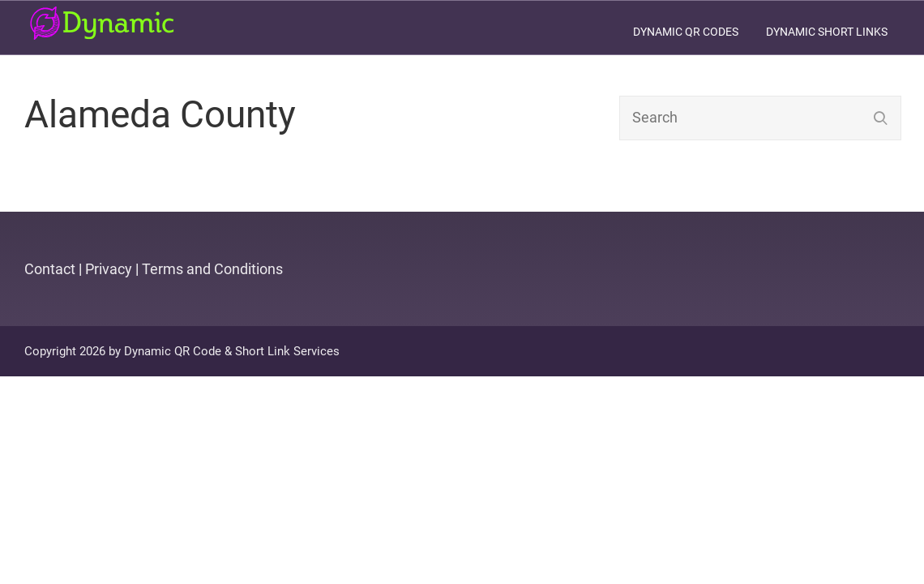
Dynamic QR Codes (686, 32)
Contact (50, 269)
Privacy (109, 269)
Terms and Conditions (212, 269)
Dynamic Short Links (827, 32)
